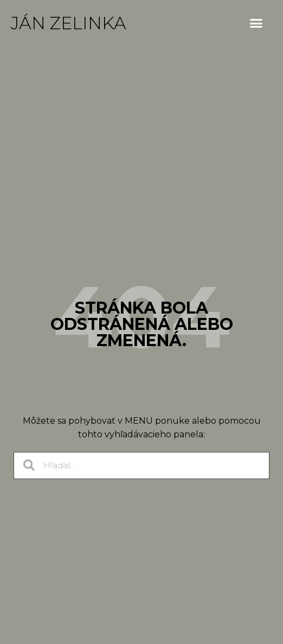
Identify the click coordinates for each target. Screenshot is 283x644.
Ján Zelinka (69, 23)
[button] (256, 23)
